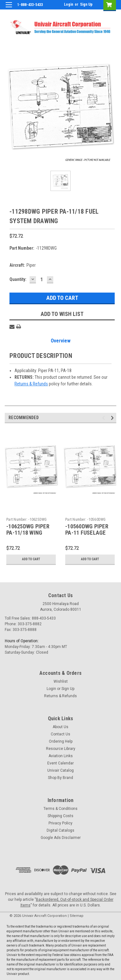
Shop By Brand (60, 778)
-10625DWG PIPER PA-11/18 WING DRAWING (28, 533)
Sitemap (77, 916)
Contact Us (60, 734)
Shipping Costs (60, 816)
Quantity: (18, 279)
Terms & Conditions (60, 809)
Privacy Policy (60, 823)
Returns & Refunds (31, 384)
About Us (60, 727)
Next (113, 418)
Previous (104, 418)
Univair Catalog (60, 770)
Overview (61, 341)
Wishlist (61, 681)
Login (69, 4)
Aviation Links (61, 756)
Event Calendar (60, 763)
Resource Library (61, 749)
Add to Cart (31, 559)
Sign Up (86, 4)
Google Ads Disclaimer (61, 838)
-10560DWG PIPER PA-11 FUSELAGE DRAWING (87, 533)
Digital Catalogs (60, 830)
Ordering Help (61, 741)
